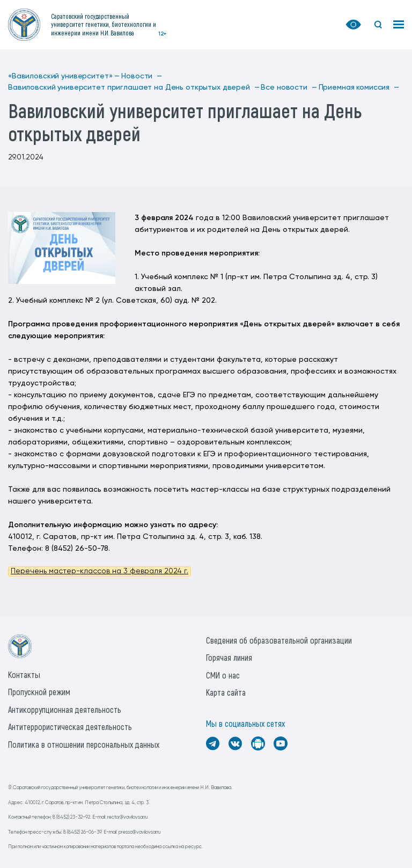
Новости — (142, 76)
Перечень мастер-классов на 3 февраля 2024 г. (100, 571)
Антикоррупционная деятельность (65, 709)
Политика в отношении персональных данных (84, 744)
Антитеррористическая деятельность (70, 727)
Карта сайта (226, 692)
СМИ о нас (223, 675)
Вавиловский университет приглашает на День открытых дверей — (134, 87)
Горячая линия (229, 657)
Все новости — (289, 87)
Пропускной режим (39, 692)
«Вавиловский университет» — (64, 76)
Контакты (24, 674)
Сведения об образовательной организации (279, 640)
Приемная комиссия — (359, 87)
